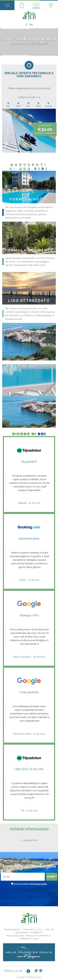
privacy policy (41, 884)
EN (31, 25)
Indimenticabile (29, 539)
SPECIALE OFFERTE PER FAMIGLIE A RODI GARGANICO (29, 75)
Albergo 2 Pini (29, 615)
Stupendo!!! (29, 462)
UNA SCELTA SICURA (29, 769)
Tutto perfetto (29, 692)
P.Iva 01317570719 (15, 936)
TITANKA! (31, 977)
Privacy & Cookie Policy (38, 936)
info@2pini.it (37, 932)
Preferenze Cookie (29, 939)
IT (26, 25)
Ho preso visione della (30, 884)
